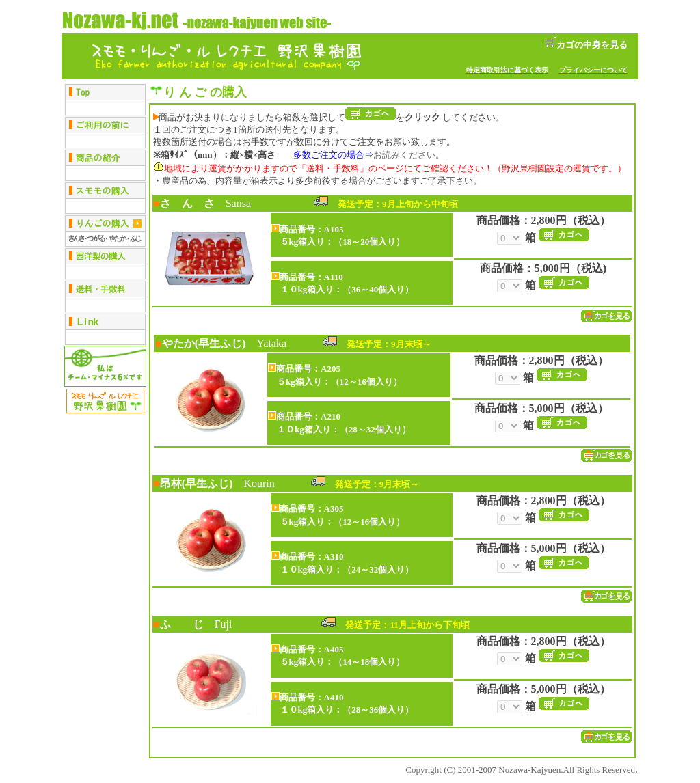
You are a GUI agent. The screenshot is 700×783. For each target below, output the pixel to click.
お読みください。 (409, 155)
